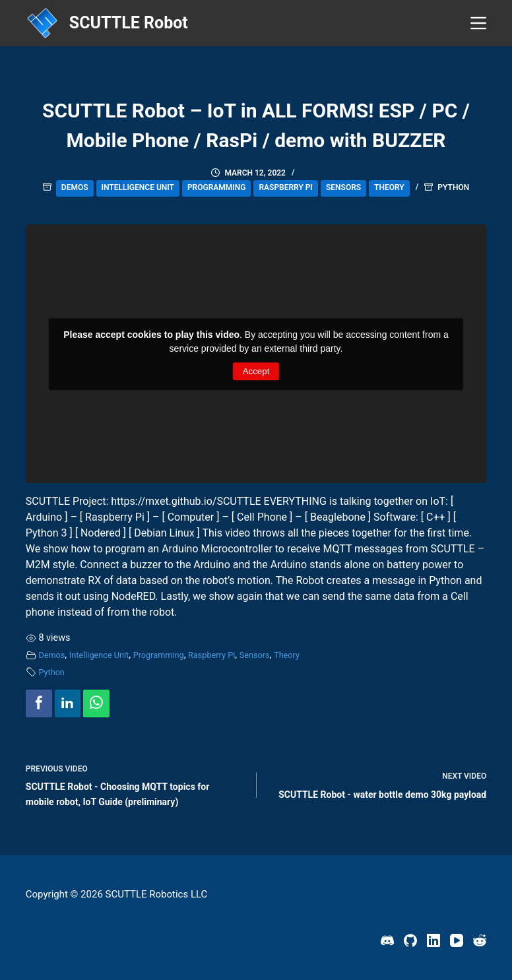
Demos (75, 187)
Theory (389, 187)
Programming (217, 187)
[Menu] (478, 23)
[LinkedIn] (433, 940)
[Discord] (387, 940)
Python (453, 187)
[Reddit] (480, 940)
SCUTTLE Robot (129, 23)
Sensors (343, 187)
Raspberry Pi (286, 187)
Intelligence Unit (138, 187)
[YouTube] (457, 940)
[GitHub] (410, 940)
